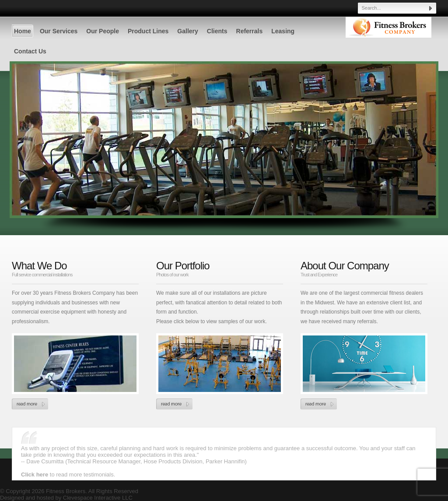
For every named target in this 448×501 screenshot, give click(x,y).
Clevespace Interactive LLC (98, 498)
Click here (35, 475)
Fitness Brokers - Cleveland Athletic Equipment (388, 35)
